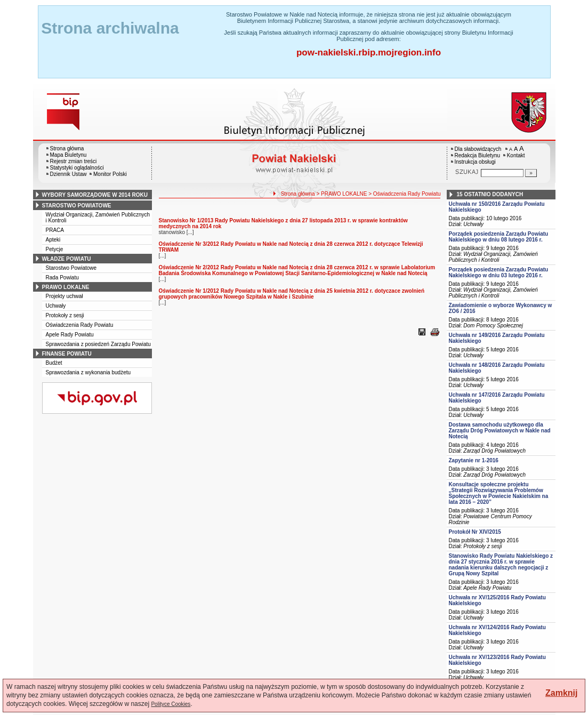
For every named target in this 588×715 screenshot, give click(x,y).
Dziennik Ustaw (69, 174)
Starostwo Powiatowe (71, 268)
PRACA (55, 230)
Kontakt (516, 155)
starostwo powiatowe (77, 206)
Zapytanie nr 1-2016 (474, 460)
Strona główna (67, 148)
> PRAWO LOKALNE (341, 194)
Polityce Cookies (171, 704)
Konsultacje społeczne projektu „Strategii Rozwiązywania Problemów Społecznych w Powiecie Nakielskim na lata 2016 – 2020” (499, 493)
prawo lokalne (66, 287)
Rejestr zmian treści (74, 161)
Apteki (53, 240)
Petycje (55, 249)
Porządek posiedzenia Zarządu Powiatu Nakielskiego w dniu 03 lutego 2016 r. (499, 272)
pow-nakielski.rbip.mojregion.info (369, 53)
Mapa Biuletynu (69, 155)
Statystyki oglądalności (77, 168)
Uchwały (56, 306)
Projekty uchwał (65, 296)
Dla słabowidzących (478, 149)
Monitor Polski (110, 174)
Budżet (54, 363)
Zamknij (561, 693)
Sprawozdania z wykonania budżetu (88, 372)
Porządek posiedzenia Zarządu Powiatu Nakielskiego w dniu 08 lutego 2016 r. (499, 237)
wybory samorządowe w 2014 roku (95, 195)
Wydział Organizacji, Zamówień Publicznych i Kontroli (493, 257)
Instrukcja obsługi (475, 162)
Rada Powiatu (62, 278)
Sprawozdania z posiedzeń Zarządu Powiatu (98, 344)
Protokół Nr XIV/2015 (475, 532)
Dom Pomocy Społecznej (493, 326)
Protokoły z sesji (65, 315)
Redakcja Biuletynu (478, 155)
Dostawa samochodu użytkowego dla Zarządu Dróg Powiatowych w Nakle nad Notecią (500, 431)
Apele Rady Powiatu (70, 335)
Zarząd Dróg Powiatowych (494, 451)
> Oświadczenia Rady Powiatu (404, 194)
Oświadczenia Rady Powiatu (80, 325)
